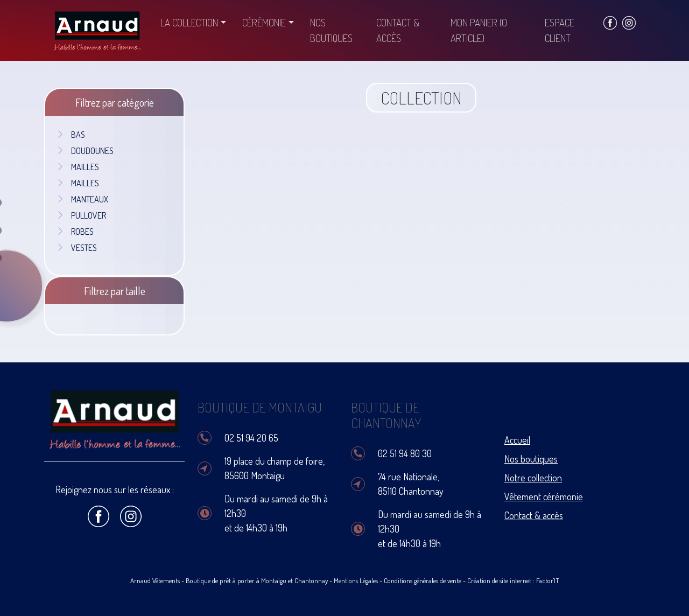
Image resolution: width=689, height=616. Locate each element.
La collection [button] (189, 22)
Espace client (560, 30)
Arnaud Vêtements (155, 580)
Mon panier (479, 30)
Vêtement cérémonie (544, 496)
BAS (71, 135)
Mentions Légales (356, 580)
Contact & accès (398, 30)
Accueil (517, 440)
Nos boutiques (331, 30)
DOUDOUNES (85, 151)
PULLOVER (81, 215)
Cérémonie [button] (264, 22)
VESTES (76, 248)
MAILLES (78, 167)
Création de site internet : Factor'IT (513, 580)
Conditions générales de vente (423, 580)
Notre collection (533, 478)
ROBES (75, 232)
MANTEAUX (82, 199)
